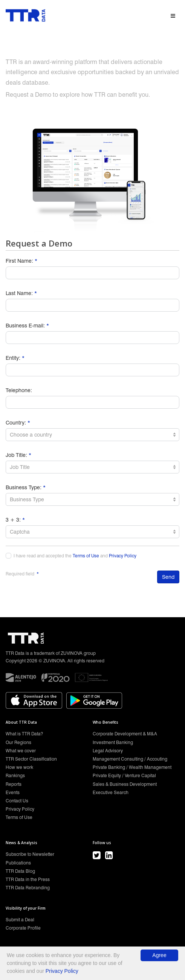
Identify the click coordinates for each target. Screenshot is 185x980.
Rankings (15, 775)
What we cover (21, 751)
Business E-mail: (27, 326)
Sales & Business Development (125, 784)
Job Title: (18, 455)
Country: (18, 423)
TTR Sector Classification (31, 759)
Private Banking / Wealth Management (132, 767)
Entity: (15, 358)
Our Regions (18, 742)
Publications (18, 863)
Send (168, 577)
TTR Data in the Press (28, 879)
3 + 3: (15, 520)
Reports (14, 784)
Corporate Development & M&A (125, 734)
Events (13, 792)
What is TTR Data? (24, 734)
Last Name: (21, 293)
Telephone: (19, 390)
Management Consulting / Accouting (130, 759)
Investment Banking (113, 742)
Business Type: (26, 487)
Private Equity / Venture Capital (124, 775)
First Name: (21, 261)
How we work (19, 767)
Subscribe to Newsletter (30, 854)
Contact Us (17, 801)
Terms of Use (86, 556)
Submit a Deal (20, 920)
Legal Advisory (108, 751)
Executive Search (111, 792)
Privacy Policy (123, 556)
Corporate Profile (23, 928)
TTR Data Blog (20, 871)
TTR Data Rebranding (28, 888)
